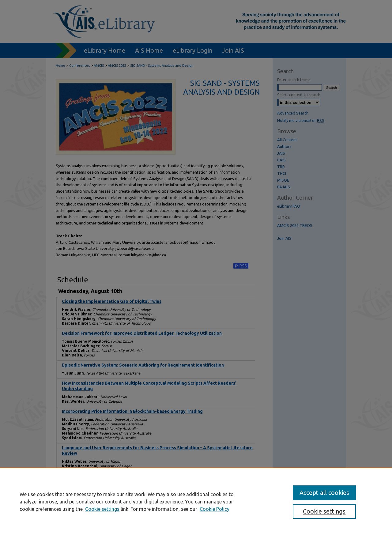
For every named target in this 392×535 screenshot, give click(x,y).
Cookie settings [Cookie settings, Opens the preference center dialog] (324, 511)
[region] (196, 501)
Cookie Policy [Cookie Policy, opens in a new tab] (215, 509)
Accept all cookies (324, 493)
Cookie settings (102, 509)
